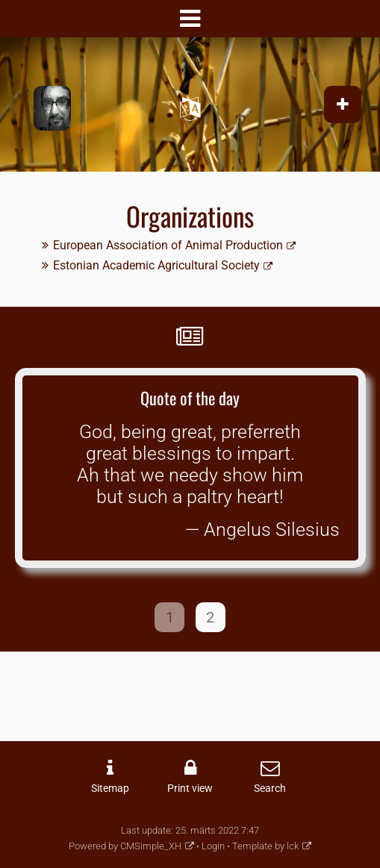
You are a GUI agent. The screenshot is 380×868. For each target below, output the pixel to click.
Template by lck (265, 846)
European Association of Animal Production (168, 245)
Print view (190, 789)
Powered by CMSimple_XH (125, 846)
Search (270, 789)
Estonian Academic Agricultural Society (156, 265)
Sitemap (110, 789)
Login (213, 846)
